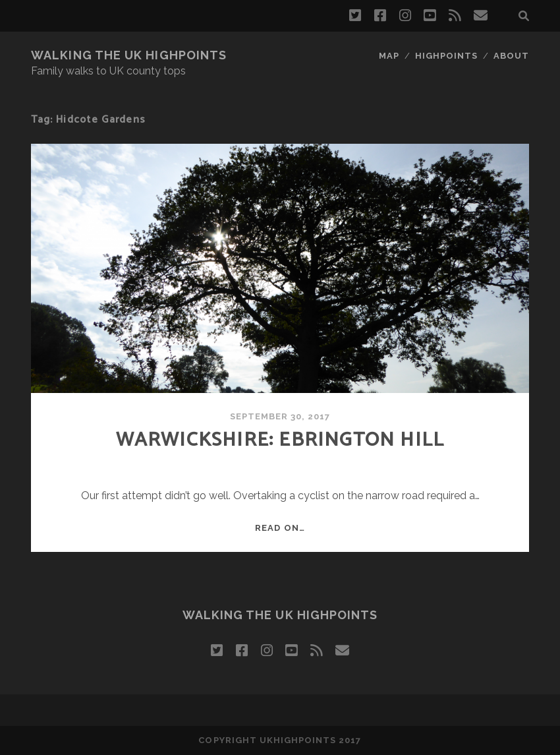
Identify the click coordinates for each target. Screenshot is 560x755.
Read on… (280, 528)
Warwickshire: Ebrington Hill (280, 440)
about (511, 56)
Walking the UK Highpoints (129, 55)
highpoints (446, 56)
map (389, 56)
